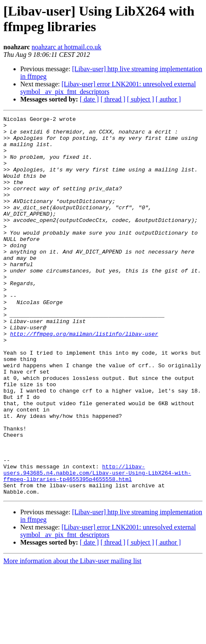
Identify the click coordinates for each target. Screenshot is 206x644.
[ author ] (168, 99)
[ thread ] (113, 99)
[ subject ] (141, 99)
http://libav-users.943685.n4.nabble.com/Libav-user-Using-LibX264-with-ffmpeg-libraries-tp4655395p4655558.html (97, 545)
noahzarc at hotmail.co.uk (66, 47)
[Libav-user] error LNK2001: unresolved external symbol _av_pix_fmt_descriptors (108, 88)
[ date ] (89, 99)
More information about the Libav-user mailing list (72, 637)
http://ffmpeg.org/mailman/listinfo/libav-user (84, 378)
